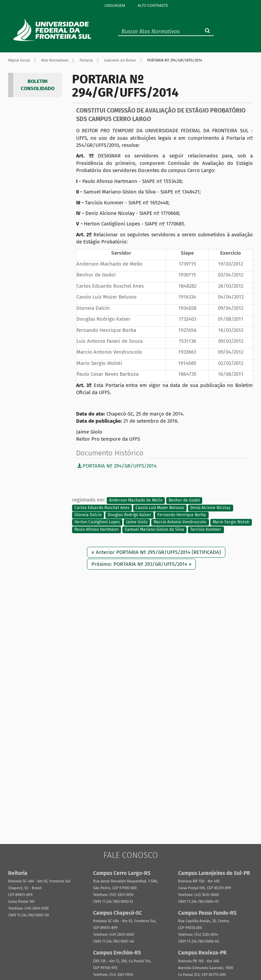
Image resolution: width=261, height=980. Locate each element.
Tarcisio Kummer (206, 529)
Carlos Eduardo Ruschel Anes (102, 508)
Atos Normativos (55, 60)
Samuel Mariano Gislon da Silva (154, 529)
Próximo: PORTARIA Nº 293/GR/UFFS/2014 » (141, 564)
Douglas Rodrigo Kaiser (129, 515)
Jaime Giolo (137, 522)
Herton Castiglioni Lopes (97, 522)
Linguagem (115, 6)
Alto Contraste (153, 6)
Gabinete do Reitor (120, 60)
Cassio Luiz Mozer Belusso (160, 508)
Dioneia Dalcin (88, 515)
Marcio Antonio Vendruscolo (180, 522)
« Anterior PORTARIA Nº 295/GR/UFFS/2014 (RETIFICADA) (156, 552)
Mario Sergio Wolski (231, 522)
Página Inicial (19, 60)
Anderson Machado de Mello (136, 500)
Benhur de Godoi (184, 500)
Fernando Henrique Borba (182, 515)
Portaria (86, 60)
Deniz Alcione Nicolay (210, 508)
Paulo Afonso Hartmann (97, 529)
